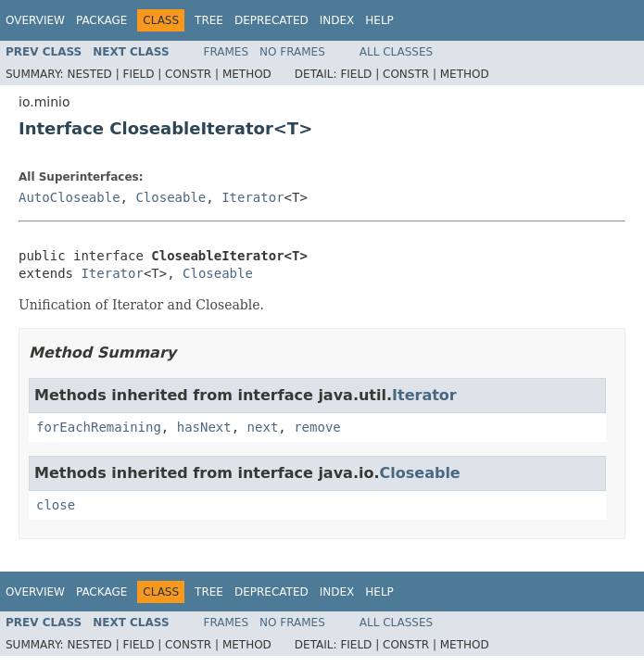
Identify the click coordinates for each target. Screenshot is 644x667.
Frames (227, 52)
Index (337, 20)
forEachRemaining (99, 427)
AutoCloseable (69, 197)
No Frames (292, 52)
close (56, 505)
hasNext (204, 427)
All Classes (396, 52)
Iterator (253, 197)
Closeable (170, 197)
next (263, 427)
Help (379, 20)
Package (101, 20)
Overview (35, 20)
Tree (209, 20)
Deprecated (271, 20)
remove (317, 427)
